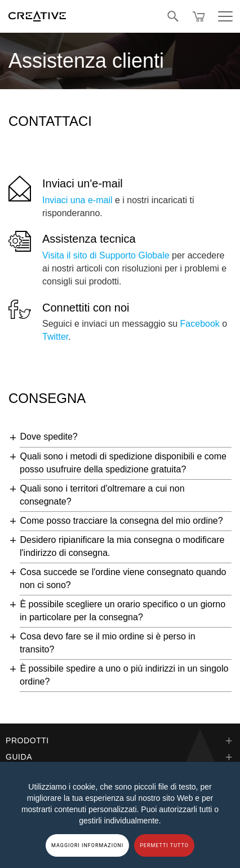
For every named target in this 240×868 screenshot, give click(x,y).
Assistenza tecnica (89, 239)
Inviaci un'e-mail (83, 183)
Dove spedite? (48, 437)
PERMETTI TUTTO (164, 845)
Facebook (200, 324)
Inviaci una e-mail (77, 200)
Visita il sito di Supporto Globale (106, 255)
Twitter (55, 337)
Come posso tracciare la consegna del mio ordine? (121, 521)
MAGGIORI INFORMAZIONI (87, 845)
